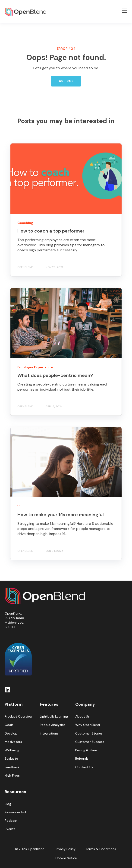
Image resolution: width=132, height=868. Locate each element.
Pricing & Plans (86, 750)
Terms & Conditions (101, 849)
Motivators (13, 742)
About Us (82, 717)
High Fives (12, 776)
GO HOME (66, 81)
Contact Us (84, 767)
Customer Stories (89, 733)
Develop (11, 733)
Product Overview (19, 717)
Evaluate (11, 759)
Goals (9, 725)
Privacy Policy (65, 849)
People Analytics (53, 725)
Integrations (49, 733)
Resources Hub (16, 812)
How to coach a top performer (51, 231)
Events (10, 829)
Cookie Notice (66, 858)
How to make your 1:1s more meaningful (61, 515)
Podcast (11, 821)
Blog (8, 804)
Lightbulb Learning (54, 717)
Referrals (82, 759)
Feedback (12, 767)
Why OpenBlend (88, 725)
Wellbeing (12, 750)
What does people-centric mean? (55, 375)
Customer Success (90, 742)
